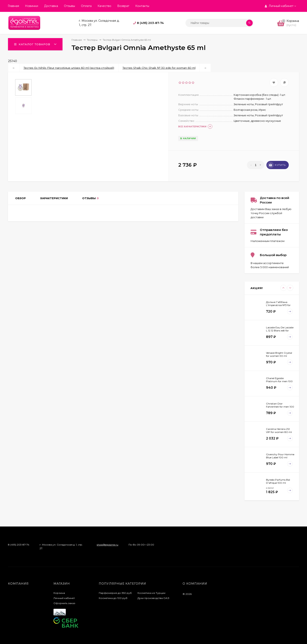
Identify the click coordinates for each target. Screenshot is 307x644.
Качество (104, 6)
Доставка (51, 6)
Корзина (59, 593)
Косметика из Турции (151, 593)
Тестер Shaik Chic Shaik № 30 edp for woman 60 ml (159, 68)
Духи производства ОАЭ (153, 598)
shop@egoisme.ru (107, 545)
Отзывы (69, 6)
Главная (13, 6)
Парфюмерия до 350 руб (115, 593)
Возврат (123, 6)
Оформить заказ (64, 603)
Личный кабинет (64, 598)
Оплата (86, 6)
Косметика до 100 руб (113, 598)
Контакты (142, 6)
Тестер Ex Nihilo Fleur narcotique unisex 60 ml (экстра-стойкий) (69, 68)
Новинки (32, 6)
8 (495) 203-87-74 (150, 23)
